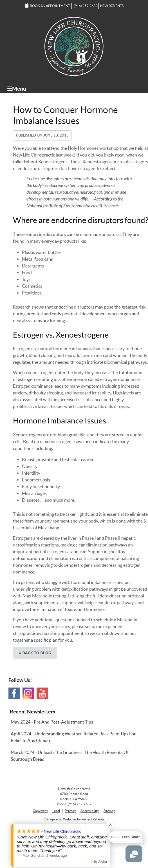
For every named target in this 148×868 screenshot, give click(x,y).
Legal (56, 811)
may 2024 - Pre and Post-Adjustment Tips (52, 722)
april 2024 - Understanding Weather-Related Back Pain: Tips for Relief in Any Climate (73, 737)
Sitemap (109, 811)
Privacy (70, 811)
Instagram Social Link (28, 693)
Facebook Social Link (14, 693)
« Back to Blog (35, 653)
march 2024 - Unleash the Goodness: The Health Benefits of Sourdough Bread (70, 756)
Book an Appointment (47, 5)
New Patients (112, 6)
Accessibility (90, 811)
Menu (17, 89)
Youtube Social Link (42, 693)
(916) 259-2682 (86, 6)
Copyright (40, 811)
